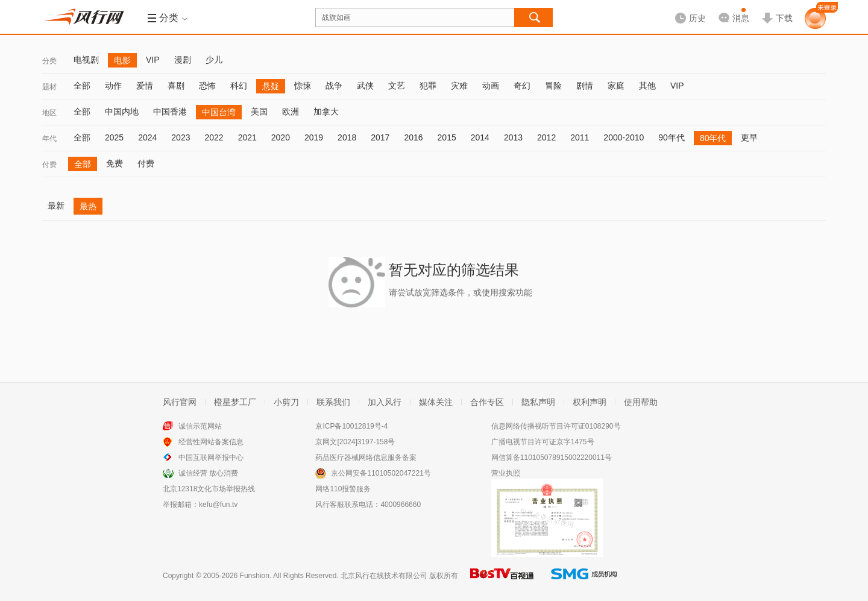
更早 (749, 137)
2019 (314, 137)
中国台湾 (219, 112)
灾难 (459, 86)
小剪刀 (286, 402)
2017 (380, 137)
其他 (647, 86)
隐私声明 (538, 402)
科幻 (239, 86)
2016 (413, 137)
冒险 (553, 86)
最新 (56, 206)
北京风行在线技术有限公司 (384, 576)
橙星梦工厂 (235, 402)
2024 (147, 137)
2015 (447, 137)
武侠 (365, 86)
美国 (259, 112)
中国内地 (122, 112)
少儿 (214, 60)
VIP (153, 60)
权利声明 (590, 402)
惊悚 (303, 86)
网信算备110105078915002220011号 (552, 458)
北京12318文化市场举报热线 (209, 489)
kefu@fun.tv (218, 505)
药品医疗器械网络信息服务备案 (366, 458)
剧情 (585, 86)
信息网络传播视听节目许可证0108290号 (556, 426)
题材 (49, 87)
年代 (49, 139)
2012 (546, 137)
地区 (49, 113)
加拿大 (326, 112)
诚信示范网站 (200, 426)
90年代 (671, 137)
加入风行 (385, 402)
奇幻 (522, 86)
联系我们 (333, 402)
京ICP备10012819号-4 (351, 426)
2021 (247, 137)
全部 (82, 86)
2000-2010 (624, 137)
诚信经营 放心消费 (208, 473)
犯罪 (428, 86)
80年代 (713, 138)
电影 (122, 60)
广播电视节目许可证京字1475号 (543, 442)
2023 (181, 137)
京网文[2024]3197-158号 (355, 442)
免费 (115, 163)
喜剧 (176, 86)
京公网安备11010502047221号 (381, 473)
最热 (88, 206)
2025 (114, 137)
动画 (491, 86)
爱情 (145, 86)
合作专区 (487, 402)
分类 (49, 61)
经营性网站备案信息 (211, 442)
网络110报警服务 (343, 489)
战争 (334, 86)
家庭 (616, 86)
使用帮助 (641, 402)
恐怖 (207, 86)
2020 (281, 137)
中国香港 (170, 112)
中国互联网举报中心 (211, 458)
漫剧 (183, 60)
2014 (480, 137)
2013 (513, 137)
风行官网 (180, 402)
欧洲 (291, 112)
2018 (347, 137)
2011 (580, 137)
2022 (214, 137)
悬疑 (271, 86)
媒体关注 (436, 402)
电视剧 (86, 60)
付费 (49, 165)
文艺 (397, 86)
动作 (113, 86)
